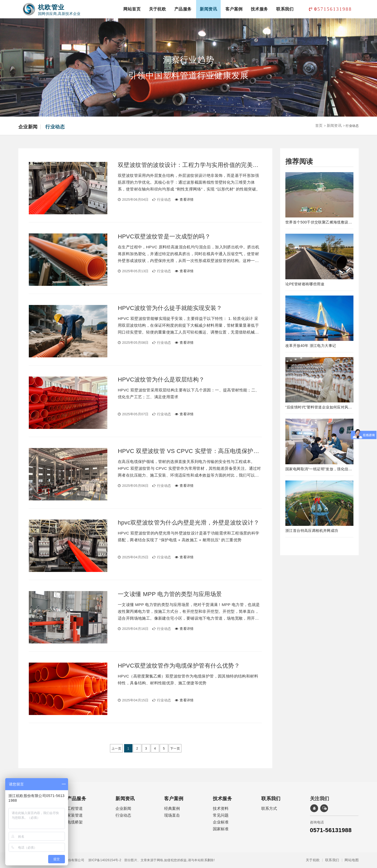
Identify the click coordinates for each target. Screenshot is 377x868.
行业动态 (55, 127)
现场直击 (172, 815)
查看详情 (184, 200)
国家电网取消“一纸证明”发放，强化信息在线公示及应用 (319, 469)
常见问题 (221, 815)
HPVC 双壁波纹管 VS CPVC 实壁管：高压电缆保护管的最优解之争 (190, 451)
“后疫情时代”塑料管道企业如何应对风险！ (319, 407)
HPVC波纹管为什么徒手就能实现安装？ (170, 308)
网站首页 (132, 9)
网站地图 (352, 860)
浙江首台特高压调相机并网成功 (312, 531)
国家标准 (221, 829)
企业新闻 (28, 127)
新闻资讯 (208, 9)
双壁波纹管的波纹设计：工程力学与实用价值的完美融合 (190, 165)
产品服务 (183, 9)
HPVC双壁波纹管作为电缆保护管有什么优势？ (179, 666)
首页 (319, 125)
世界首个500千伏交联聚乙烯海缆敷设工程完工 (319, 222)
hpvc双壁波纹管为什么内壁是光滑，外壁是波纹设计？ (189, 523)
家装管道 (75, 815)
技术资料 (221, 808)
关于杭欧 (158, 9)
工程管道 (75, 808)
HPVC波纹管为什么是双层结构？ (161, 380)
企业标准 (221, 822)
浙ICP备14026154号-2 (103, 860)
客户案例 (234, 9)
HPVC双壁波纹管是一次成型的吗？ (164, 237)
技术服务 (259, 9)
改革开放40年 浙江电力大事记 (311, 346)
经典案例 (172, 808)
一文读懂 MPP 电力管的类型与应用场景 (170, 594)
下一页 (175, 749)
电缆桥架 (75, 822)
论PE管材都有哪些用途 (305, 284)
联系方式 (269, 808)
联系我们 (285, 9)
